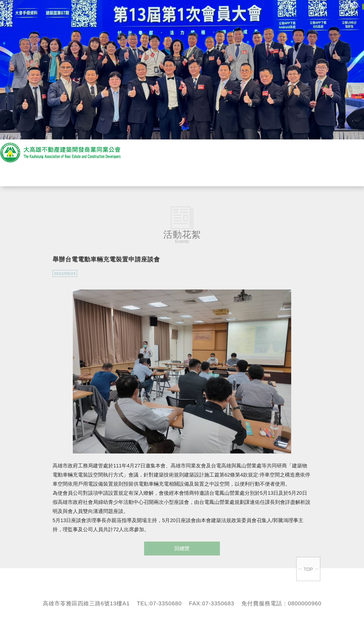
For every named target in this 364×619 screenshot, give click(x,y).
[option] (182, 372)
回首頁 (331, 175)
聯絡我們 (296, 175)
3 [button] (178, 457)
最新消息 (154, 175)
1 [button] (163, 457)
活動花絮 (225, 175)
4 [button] (186, 457)
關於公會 (119, 175)
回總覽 (182, 548)
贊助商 (190, 175)
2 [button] (171, 457)
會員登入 (353, 6)
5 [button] (193, 457)
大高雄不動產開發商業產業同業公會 (61, 153)
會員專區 (260, 175)
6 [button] (201, 457)
